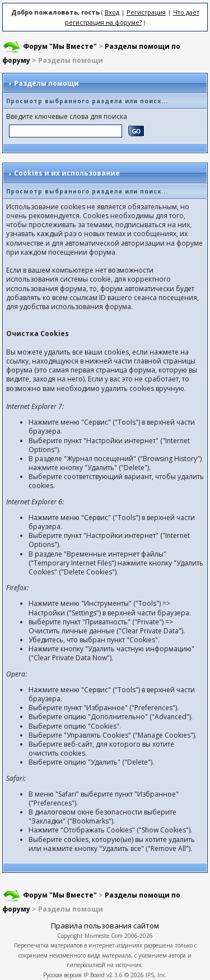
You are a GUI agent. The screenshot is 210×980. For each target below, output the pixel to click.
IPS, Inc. (156, 975)
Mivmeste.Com (104, 936)
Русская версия (62, 975)
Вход (112, 12)
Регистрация (146, 12)
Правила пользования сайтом (105, 926)
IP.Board (94, 975)
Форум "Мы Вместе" (60, 46)
